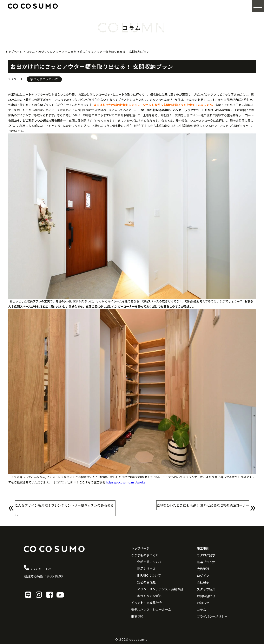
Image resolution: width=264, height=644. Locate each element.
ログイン (203, 576)
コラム (201, 610)
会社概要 (203, 582)
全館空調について (150, 562)
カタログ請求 (206, 555)
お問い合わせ (206, 596)
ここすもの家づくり (145, 555)
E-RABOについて (149, 575)
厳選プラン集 (206, 562)
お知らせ (203, 603)
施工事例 (203, 548)
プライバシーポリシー (212, 616)
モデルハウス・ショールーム (151, 609)
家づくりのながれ (150, 596)
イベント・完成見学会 (146, 603)
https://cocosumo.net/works (126, 482)
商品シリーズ (146, 568)
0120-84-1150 (53, 567)
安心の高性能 (146, 582)
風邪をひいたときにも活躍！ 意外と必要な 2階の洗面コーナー (194, 508)
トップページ (140, 548)
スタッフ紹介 (206, 589)
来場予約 (137, 616)
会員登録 (203, 569)
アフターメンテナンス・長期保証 (160, 589)
